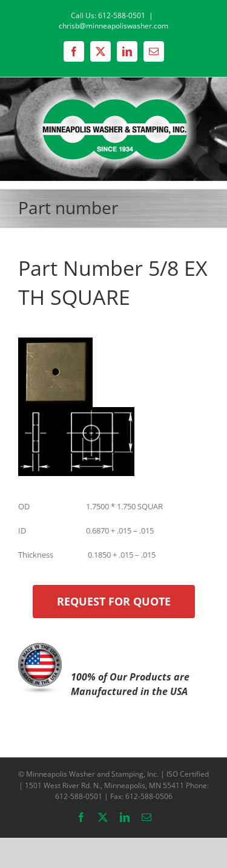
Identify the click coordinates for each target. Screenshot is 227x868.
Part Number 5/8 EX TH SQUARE (113, 282)
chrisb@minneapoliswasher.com (113, 26)
